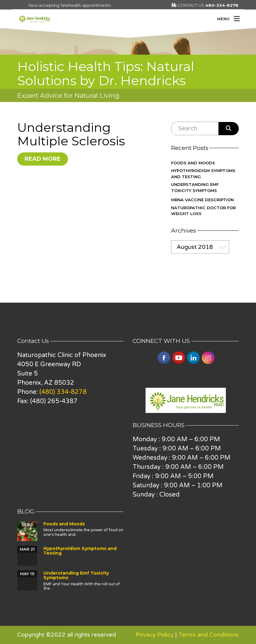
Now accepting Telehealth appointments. (70, 5)
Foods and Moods (193, 163)
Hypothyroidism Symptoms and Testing (203, 174)
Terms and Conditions (208, 635)
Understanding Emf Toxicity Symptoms (195, 187)
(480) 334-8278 (63, 392)
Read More (43, 159)
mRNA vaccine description (202, 200)
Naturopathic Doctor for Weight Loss (203, 211)
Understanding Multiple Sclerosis (71, 134)
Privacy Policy (155, 635)
